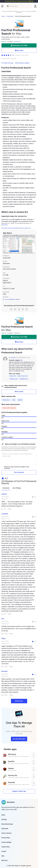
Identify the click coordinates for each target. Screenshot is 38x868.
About (3, 815)
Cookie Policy (6, 847)
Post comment (19, 472)
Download (19, 45)
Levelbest (5, 514)
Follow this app (7, 63)
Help (3, 856)
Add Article (5, 829)
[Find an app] (8, 6)
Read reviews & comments (9, 59)
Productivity (10, 16)
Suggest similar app (19, 791)
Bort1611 (5, 671)
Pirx (3, 619)
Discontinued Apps (7, 824)
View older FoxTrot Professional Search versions (16, 228)
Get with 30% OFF (19, 739)
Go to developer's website (11, 299)
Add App (4, 819)
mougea (13, 357)
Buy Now (19, 50)
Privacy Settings (6, 842)
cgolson (4, 494)
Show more (19, 701)
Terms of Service (6, 833)
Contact (4, 851)
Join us (31, 1)
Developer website (22, 63)
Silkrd (3, 639)
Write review (19, 392)
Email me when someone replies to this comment (17, 468)
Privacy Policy (6, 838)
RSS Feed (4, 860)
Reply (9, 509)
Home (3, 16)
